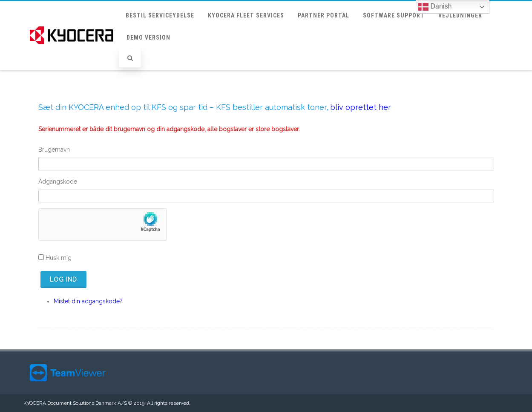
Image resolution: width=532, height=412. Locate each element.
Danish (435, 7)
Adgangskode (58, 182)
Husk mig (59, 258)
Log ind (63, 279)
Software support (394, 15)
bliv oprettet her (361, 107)
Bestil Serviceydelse (160, 15)
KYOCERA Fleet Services (246, 15)
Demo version (148, 37)
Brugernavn (54, 150)
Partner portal (324, 15)
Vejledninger (460, 15)
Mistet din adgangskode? (88, 301)
